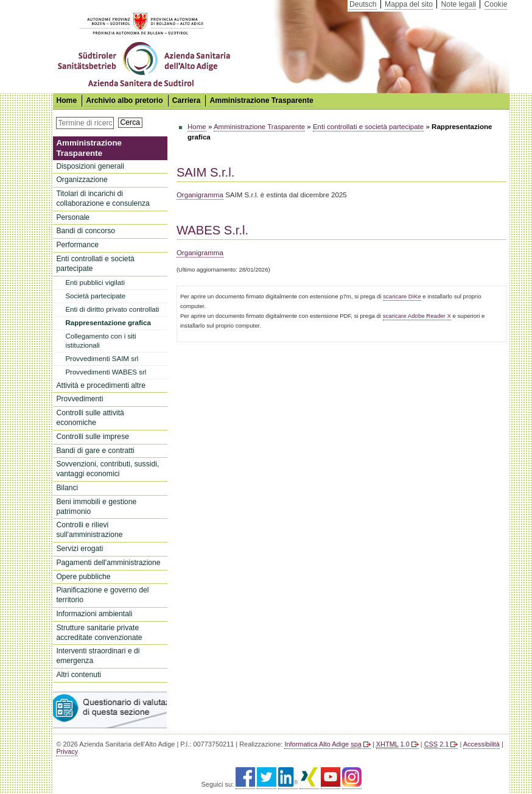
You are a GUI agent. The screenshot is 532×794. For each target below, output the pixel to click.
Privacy (67, 751)
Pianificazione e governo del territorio (102, 595)
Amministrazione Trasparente (261, 100)
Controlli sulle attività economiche (90, 418)
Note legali (459, 4)
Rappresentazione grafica (108, 323)
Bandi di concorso (86, 231)
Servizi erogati (79, 549)
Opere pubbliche (83, 577)
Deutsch (363, 4)
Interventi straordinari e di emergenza (98, 656)
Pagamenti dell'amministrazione (108, 563)
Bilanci (67, 488)
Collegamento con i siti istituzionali (100, 341)
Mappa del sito (409, 4)
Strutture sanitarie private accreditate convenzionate (99, 633)
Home (197, 127)
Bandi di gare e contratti (95, 451)
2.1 (437, 744)
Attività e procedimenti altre (101, 385)
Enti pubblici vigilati (95, 283)
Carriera (187, 100)
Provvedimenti (79, 399)
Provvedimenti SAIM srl (102, 359)
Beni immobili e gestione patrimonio (96, 507)
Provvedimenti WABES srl (106, 372)
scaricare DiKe (402, 296)
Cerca (130, 122)
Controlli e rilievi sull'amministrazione (89, 530)
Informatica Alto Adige (323, 744)
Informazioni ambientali (94, 614)
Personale (73, 217)
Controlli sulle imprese (93, 437)
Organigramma (200, 195)
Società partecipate (95, 296)
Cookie (496, 4)
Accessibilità (481, 744)
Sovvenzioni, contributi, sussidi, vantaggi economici (107, 469)
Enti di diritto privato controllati (112, 309)
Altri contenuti (79, 675)
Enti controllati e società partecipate (95, 264)
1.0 (393, 744)
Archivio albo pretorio (124, 100)
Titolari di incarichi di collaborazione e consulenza (103, 198)
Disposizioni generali (90, 166)
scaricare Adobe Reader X (417, 316)
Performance (77, 245)
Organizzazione (82, 180)
